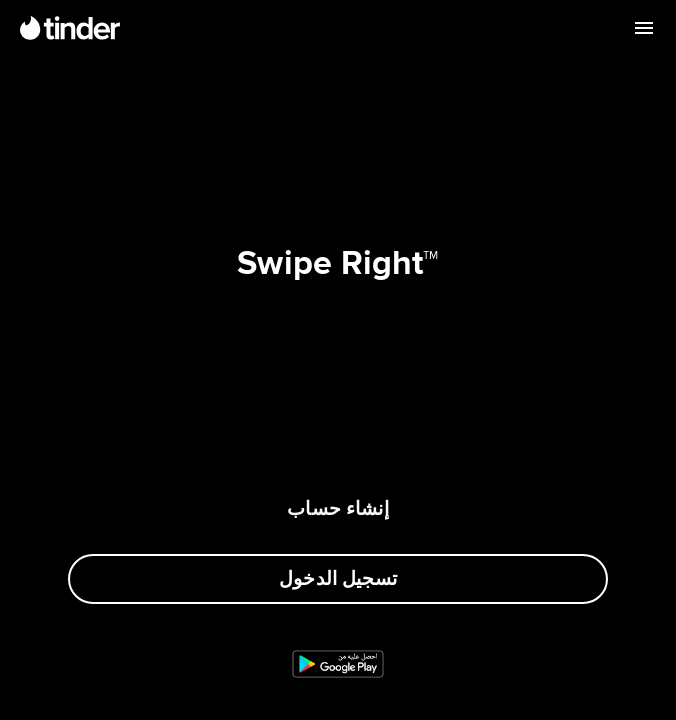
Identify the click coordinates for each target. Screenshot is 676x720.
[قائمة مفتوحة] (644, 28)
